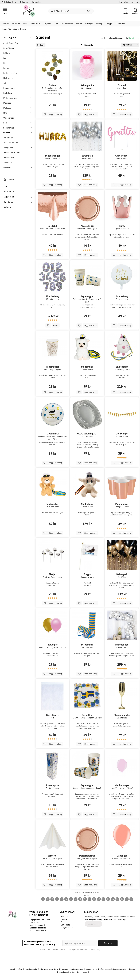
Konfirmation (120, 24)
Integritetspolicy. (93, 949)
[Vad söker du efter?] (71, 11)
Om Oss (64, 919)
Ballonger (89, 24)
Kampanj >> (36, 2)
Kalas (25, 24)
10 (90, 899)
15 (113, 899)
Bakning (99, 24)
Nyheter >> (24, 2)
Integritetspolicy (68, 928)
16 (117, 899)
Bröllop (79, 24)
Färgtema (48, 24)
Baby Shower (36, 24)
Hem (4, 29)
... (127, 899)
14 (108, 899)
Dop (56, 24)
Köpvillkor (65, 917)
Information (123, 2)
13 (103, 899)
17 (122, 899)
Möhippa (109, 24)
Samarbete (65, 925)
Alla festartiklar (67, 24)
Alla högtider (133, 38)
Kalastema (16, 24)
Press (63, 922)
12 (99, 899)
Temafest (5, 24)
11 (94, 899)
